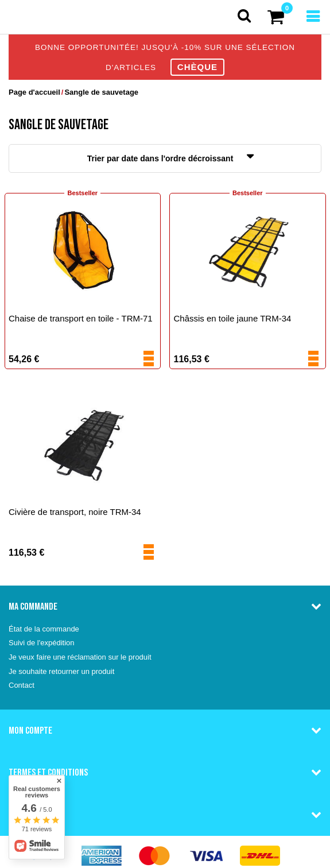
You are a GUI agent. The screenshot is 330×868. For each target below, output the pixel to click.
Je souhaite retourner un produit (61, 671)
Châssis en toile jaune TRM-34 (233, 318)
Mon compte (30, 730)
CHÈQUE (197, 67)
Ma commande (33, 606)
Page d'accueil (34, 92)
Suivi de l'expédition (42, 643)
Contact (22, 685)
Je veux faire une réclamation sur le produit (80, 657)
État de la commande (44, 629)
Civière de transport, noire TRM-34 (75, 512)
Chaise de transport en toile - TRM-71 (81, 318)
